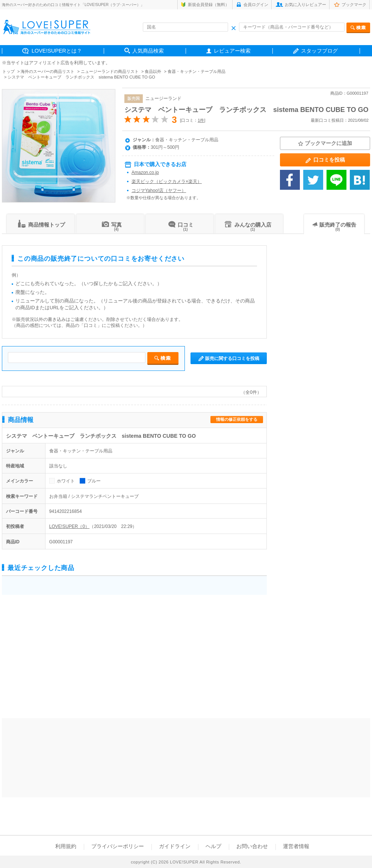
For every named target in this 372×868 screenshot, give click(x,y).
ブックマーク (354, 5)
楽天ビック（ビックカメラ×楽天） (167, 181)
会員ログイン (256, 5)
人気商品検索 (148, 51)
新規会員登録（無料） (209, 5)
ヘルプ (213, 846)
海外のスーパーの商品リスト (48, 71)
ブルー (94, 481)
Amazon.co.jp (145, 172)
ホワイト (66, 481)
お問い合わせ (252, 846)
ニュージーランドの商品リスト (110, 71)
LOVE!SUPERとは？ (57, 51)
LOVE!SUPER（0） (69, 526)
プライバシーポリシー (118, 846)
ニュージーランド (163, 98)
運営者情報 (296, 846)
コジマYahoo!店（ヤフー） (159, 191)
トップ (8, 71)
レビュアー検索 (232, 51)
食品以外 (153, 71)
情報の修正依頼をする (237, 419)
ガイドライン (175, 846)
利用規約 (66, 846)
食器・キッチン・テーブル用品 (197, 71)
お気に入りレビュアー (305, 5)
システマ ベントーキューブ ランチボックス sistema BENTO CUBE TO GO (246, 110)
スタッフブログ (319, 51)
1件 (201, 120)
